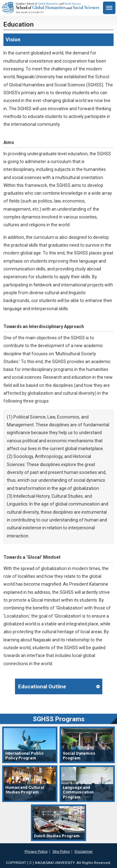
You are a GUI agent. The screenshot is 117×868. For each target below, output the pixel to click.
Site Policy (61, 851)
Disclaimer (84, 851)
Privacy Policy (36, 851)
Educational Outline (42, 686)
